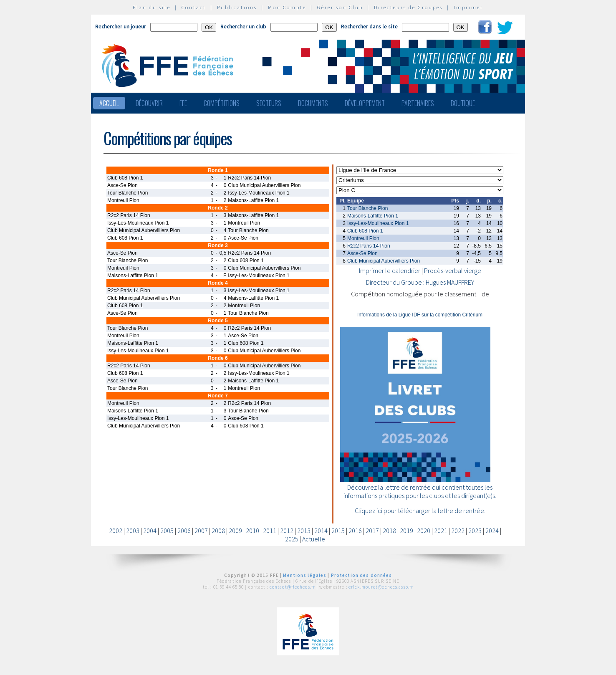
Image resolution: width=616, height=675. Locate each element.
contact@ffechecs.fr (292, 587)
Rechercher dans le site (369, 27)
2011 (270, 531)
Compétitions (222, 103)
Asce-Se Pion (362, 253)
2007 (201, 531)
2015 (338, 531)
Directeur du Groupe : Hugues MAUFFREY (420, 282)
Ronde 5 (218, 321)
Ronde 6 (218, 358)
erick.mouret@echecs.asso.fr (381, 587)
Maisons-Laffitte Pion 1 (373, 216)
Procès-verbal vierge (453, 271)
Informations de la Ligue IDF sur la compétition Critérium (420, 315)
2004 (150, 531)
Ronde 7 (218, 396)
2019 (406, 531)
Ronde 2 (218, 208)
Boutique (463, 103)
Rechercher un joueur (121, 27)
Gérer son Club (340, 7)
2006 (184, 531)
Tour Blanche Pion (367, 208)
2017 (372, 531)
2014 (321, 531)
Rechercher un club (243, 27)
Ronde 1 (218, 170)
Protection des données (362, 575)
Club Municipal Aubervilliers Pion (384, 261)
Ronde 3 (218, 245)
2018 (389, 531)
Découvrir (149, 103)
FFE (183, 103)
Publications (237, 7)
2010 (252, 531)
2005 (167, 531)
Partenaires (418, 103)
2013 (304, 531)
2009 (235, 531)
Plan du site (152, 7)
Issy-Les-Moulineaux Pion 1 (378, 223)
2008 (218, 531)
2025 (292, 539)
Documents (313, 103)
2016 (355, 531)
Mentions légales (305, 575)
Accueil (109, 103)
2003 (133, 531)
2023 (475, 531)
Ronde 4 (218, 283)
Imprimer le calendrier (390, 271)
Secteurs (269, 103)
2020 (424, 531)
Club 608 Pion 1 (365, 231)
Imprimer (468, 7)
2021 (441, 531)
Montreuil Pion (363, 238)
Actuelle (314, 539)
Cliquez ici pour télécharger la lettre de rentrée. (420, 511)
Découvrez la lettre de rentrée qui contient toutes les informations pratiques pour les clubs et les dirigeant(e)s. (420, 491)
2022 (458, 531)
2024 (492, 531)
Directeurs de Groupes (408, 7)
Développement (365, 103)
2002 (116, 531)
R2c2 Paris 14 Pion (369, 246)
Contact (194, 7)
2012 (287, 531)
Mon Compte (287, 7)
